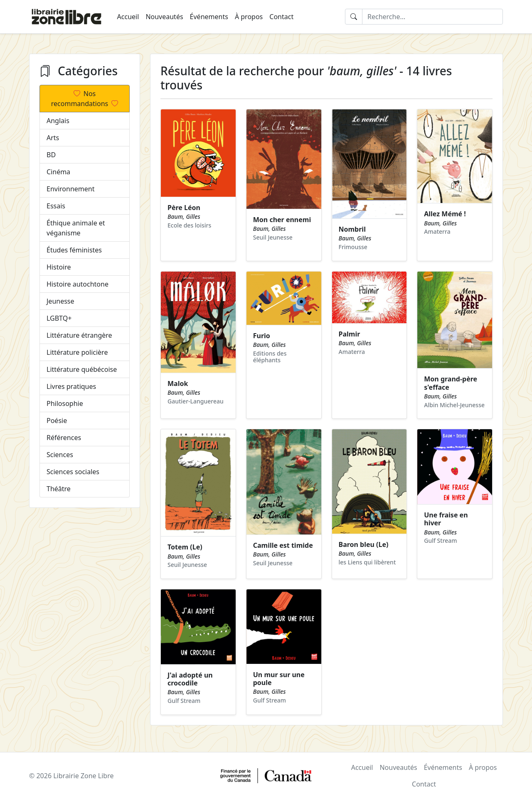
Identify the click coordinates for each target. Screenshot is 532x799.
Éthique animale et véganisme (76, 228)
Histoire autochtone (78, 284)
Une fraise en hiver (446, 519)
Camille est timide (283, 545)
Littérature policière (77, 352)
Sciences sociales (73, 472)
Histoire (59, 267)
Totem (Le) (185, 547)
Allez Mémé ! (445, 214)
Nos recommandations (85, 99)
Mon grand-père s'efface (451, 383)
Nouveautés (164, 17)
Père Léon (184, 208)
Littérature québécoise (82, 369)
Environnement (70, 189)
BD (51, 155)
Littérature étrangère (79, 335)
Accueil (128, 17)
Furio (262, 336)
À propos (249, 17)
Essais (56, 206)
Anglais (58, 121)
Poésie (57, 421)
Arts (53, 138)
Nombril (352, 229)
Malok (178, 383)
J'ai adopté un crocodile (190, 679)
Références (64, 438)
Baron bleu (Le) (364, 544)
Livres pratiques (71, 386)
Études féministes (74, 250)
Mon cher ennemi (282, 220)
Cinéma (58, 172)
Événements (209, 17)
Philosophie (65, 403)
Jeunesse (60, 301)
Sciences (60, 455)
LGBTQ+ (59, 318)
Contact (281, 17)
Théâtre (59, 489)
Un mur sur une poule (279, 679)
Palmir (350, 334)
